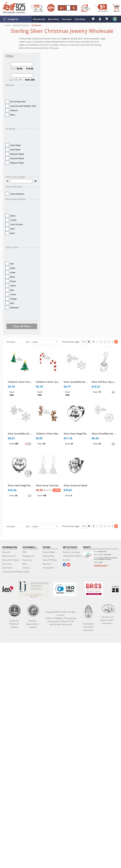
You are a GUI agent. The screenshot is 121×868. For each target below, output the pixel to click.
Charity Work (48, 568)
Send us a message (71, 552)
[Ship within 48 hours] (85, 8)
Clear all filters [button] (22, 326)
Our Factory (7, 568)
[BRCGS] (94, 589)
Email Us (67, 560)
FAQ (24, 552)
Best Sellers (54, 19)
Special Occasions (21, 25)
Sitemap (26, 568)
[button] (16, 19)
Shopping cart (29, 556)
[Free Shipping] (37, 8)
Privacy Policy (49, 556)
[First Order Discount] (101, 8)
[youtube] (68, 565)
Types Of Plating (50, 560)
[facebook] (65, 565)
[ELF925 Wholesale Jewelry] (14, 8)
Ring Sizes (47, 564)
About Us (6, 552)
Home (7, 25)
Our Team (7, 564)
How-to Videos (49, 552)
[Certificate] (33, 589)
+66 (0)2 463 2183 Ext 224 (74, 556)
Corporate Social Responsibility (16, 572)
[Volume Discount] (51, 8)
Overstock (67, 19)
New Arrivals (39, 19)
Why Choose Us (9, 556)
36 (85, 342)
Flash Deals (80, 19)
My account (28, 560)
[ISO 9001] (65, 589)
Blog (24, 564)
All (62, 8)
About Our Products (11, 560)
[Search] (68, 8)
